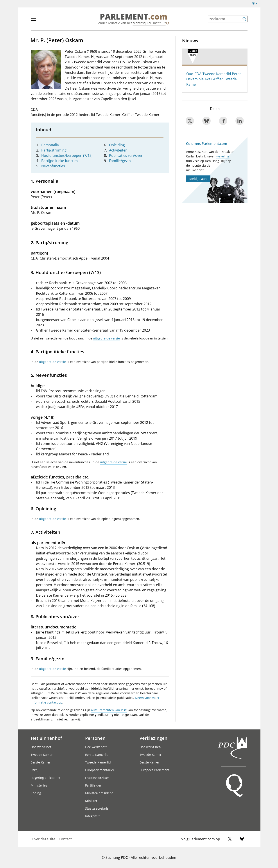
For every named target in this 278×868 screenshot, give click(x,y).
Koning (36, 793)
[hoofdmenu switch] (33, 21)
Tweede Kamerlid (98, 762)
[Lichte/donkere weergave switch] (256, 4)
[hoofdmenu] (48, 21)
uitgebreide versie (106, 338)
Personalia (50, 145)
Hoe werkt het (41, 747)
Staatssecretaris (97, 808)
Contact (65, 839)
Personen (95, 738)
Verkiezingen (153, 738)
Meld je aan (198, 179)
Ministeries (39, 785)
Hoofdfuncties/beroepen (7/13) (67, 155)
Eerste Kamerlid (97, 755)
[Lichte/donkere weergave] (256, 4)
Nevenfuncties (53, 166)
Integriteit (92, 816)
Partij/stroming (54, 150)
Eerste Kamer (41, 762)
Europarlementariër (100, 770)
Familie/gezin (120, 161)
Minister (91, 801)
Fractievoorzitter (97, 778)
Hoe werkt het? (96, 747)
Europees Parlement (154, 770)
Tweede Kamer (42, 755)
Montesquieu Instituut (149, 23)
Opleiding (117, 145)
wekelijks (223, 156)
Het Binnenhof (46, 738)
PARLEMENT (134, 17)
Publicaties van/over (126, 155)
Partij (35, 770)
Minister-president (99, 793)
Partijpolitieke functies (60, 161)
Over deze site (44, 839)
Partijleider (93, 785)
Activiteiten (118, 150)
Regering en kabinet (46, 778)
